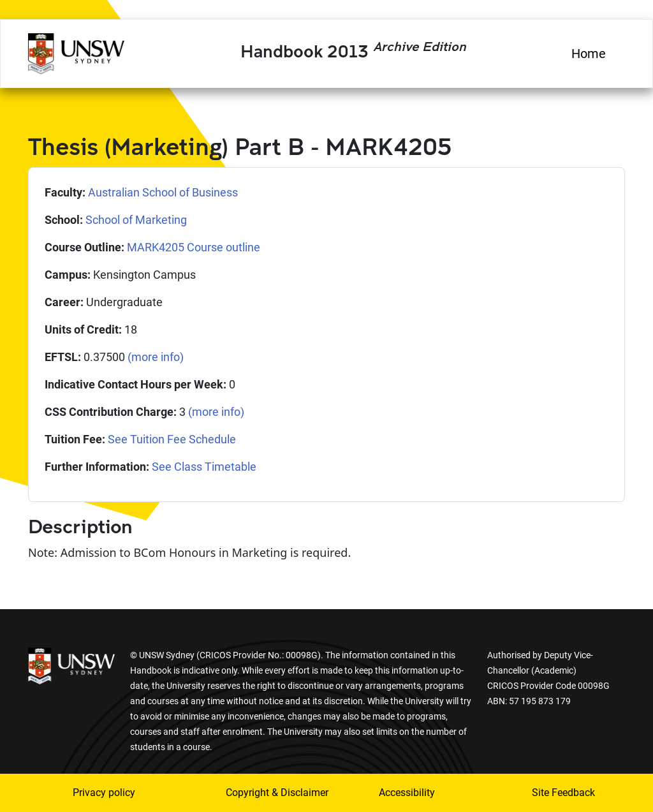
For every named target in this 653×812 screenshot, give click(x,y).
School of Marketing (136, 220)
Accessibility (407, 793)
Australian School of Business (163, 192)
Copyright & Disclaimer (260, 793)
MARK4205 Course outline (194, 247)
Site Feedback (563, 793)
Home (589, 54)
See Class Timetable (204, 467)
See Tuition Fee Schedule (172, 439)
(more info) (156, 357)
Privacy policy (104, 793)
